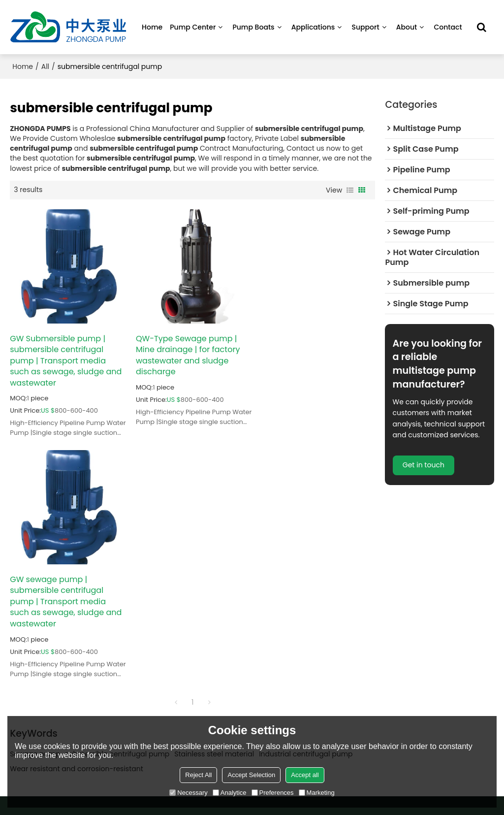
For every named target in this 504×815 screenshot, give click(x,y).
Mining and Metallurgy (189, 597)
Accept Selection (251, 775)
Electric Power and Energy (195, 611)
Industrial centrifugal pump (306, 513)
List (350, 190)
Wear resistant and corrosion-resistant (77, 527)
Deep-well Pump (36, 656)
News (271, 656)
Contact (448, 27)
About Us (277, 626)
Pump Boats (253, 27)
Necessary (188, 793)
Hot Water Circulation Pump (54, 641)
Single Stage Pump (111, 656)
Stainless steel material (214, 513)
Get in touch (424, 465)
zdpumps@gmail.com (433, 631)
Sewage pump (35, 513)
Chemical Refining (183, 656)
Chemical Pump (107, 611)
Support (365, 27)
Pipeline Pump (32, 611)
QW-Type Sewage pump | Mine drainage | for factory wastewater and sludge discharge (187, 355)
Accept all (305, 775)
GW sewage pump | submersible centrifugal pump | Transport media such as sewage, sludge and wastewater (316, 360)
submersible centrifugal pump (117, 513)
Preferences (273, 793)
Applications (313, 27)
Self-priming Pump (40, 626)
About (407, 27)
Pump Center (193, 27)
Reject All (198, 775)
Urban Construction (185, 626)
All (45, 66)
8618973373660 (422, 648)
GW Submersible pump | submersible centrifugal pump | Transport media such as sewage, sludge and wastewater (66, 360)
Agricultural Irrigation (187, 641)
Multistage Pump (37, 597)
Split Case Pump (107, 597)
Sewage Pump (104, 626)
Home (152, 27)
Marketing (317, 793)
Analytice (230, 793)
